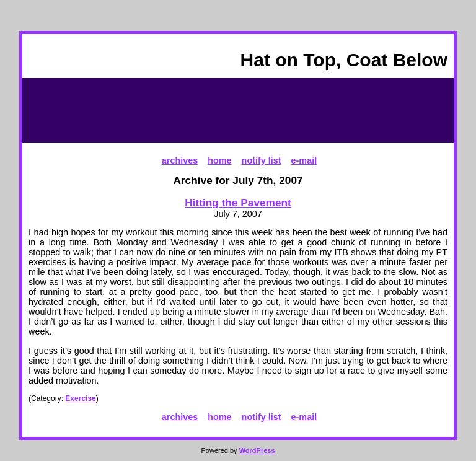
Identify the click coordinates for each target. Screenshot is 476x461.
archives (180, 160)
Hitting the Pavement (238, 203)
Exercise (80, 398)
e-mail (304, 160)
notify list (262, 160)
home (219, 160)
